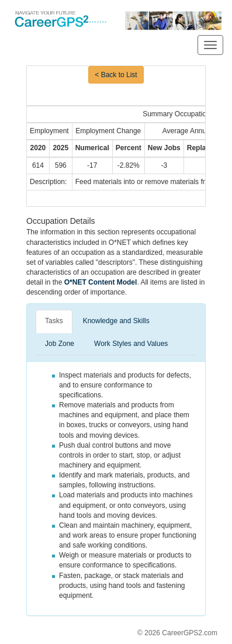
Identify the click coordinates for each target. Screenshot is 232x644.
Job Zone (60, 344)
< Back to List (116, 75)
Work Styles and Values (131, 344)
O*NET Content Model (101, 282)
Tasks (54, 321)
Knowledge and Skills (116, 321)
